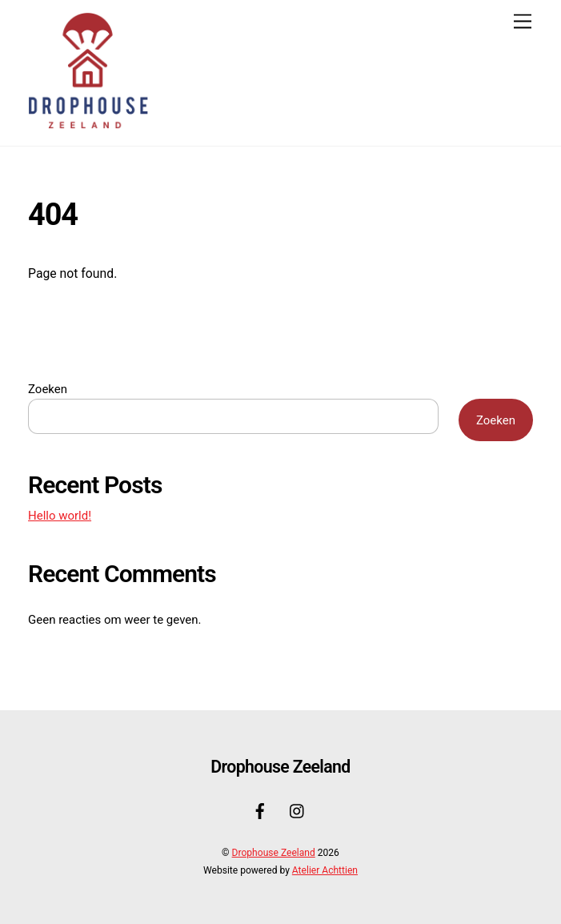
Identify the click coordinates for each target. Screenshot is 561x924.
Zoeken (48, 389)
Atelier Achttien (325, 870)
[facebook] (260, 810)
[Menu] (523, 22)
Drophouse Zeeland (274, 853)
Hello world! (60, 516)
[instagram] (298, 810)
